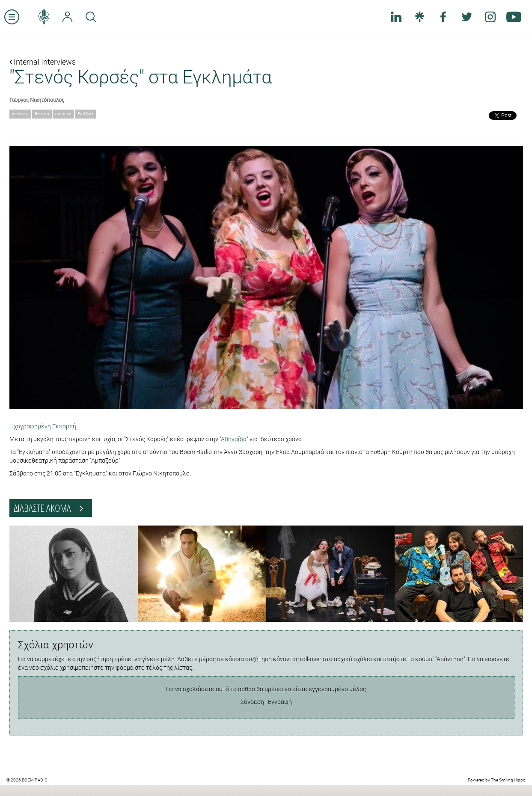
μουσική (63, 114)
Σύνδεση (252, 702)
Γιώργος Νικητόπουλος (37, 100)
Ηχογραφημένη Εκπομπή (43, 426)
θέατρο (42, 114)
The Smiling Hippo (508, 780)
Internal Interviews (43, 62)
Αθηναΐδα (234, 439)
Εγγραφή (280, 702)
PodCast (85, 114)
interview (20, 114)
